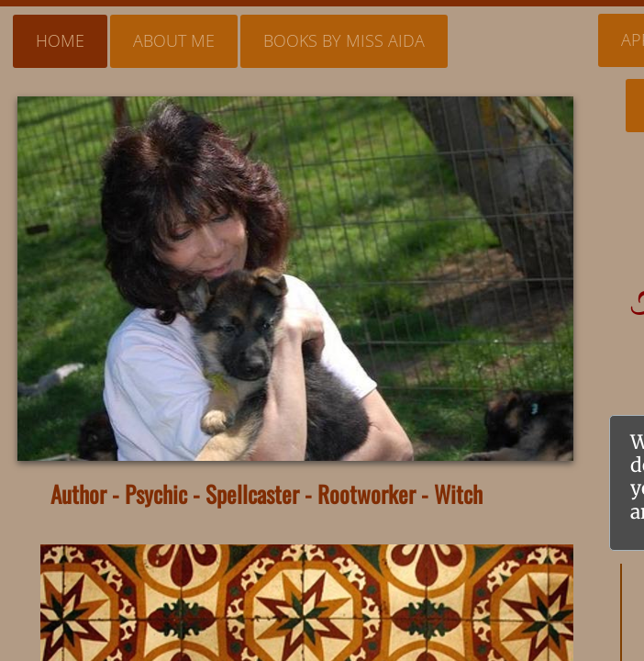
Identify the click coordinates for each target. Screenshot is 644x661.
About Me (174, 40)
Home (60, 40)
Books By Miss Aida (344, 40)
